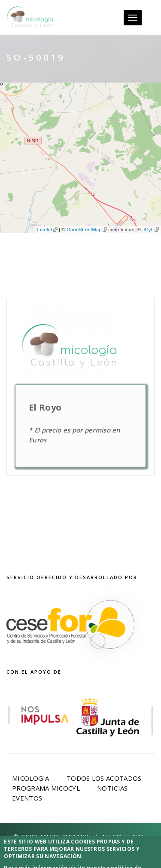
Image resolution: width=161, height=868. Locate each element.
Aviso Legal (123, 837)
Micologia (31, 778)
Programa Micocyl (46, 788)
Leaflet (47, 230)
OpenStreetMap (87, 230)
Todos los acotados (104, 778)
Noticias (112, 788)
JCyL (151, 230)
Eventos (27, 798)
